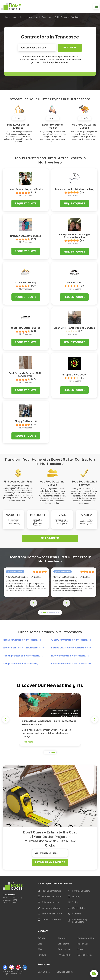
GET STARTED (50, 538)
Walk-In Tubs (76, 908)
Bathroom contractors (51, 914)
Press (80, 949)
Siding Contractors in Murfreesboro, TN (22, 664)
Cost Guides (44, 972)
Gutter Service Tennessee (40, 17)
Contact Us (63, 944)
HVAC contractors (79, 891)
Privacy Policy (65, 955)
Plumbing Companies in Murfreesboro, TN (23, 656)
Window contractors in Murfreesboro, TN (71, 640)
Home (8, 17)
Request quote (26, 204)
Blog (40, 944)
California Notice (86, 938)
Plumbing (75, 914)
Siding (73, 903)
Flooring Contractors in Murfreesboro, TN (71, 648)
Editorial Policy (85, 955)
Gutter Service (20, 17)
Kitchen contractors (50, 920)
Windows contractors (50, 897)
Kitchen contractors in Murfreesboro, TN (71, 664)
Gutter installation (49, 908)
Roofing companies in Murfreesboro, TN (22, 640)
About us (62, 938)
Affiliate (42, 938)
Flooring (74, 897)
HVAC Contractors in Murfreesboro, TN (70, 656)
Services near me (65, 972)
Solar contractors (48, 903)
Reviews (42, 955)
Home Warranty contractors (78, 921)
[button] (42, 612)
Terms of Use (64, 949)
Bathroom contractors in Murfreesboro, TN (23, 648)
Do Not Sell (83, 944)
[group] (50, 720)
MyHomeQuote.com (16, 971)
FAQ (40, 949)
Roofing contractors (49, 891)
